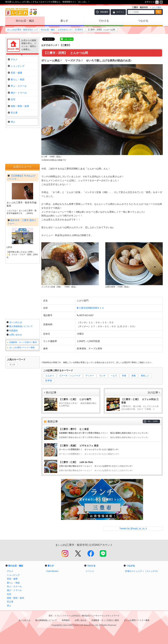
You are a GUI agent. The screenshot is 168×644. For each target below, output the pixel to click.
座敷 (134, 376)
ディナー (90, 376)
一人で (114, 376)
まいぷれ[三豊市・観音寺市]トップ (22, 30)
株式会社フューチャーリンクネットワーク (101, 616)
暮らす (64, 21)
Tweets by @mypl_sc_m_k (133, 528)
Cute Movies (52, 571)
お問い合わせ (16, 335)
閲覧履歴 (104, 12)
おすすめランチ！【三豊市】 (71, 30)
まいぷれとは (16, 322)
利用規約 (13, 331)
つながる (143, 21)
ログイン (120, 12)
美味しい (145, 376)
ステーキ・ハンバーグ (70, 376)
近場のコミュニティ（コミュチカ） (142, 571)
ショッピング (16, 66)
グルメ (13, 59)
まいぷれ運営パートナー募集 (22, 348)
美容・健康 (15, 73)
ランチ (102, 376)
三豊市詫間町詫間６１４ (91, 308)
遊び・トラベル (17, 93)
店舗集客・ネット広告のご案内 (23, 342)
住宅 (12, 99)
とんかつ (50, 376)
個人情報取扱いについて (21, 326)
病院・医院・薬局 (18, 106)
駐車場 (49, 381)
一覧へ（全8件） (153, 421)
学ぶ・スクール (17, 86)
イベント (90, 571)
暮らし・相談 (16, 79)
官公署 (13, 113)
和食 (124, 376)
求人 (12, 122)
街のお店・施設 (25, 21)
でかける (104, 21)
